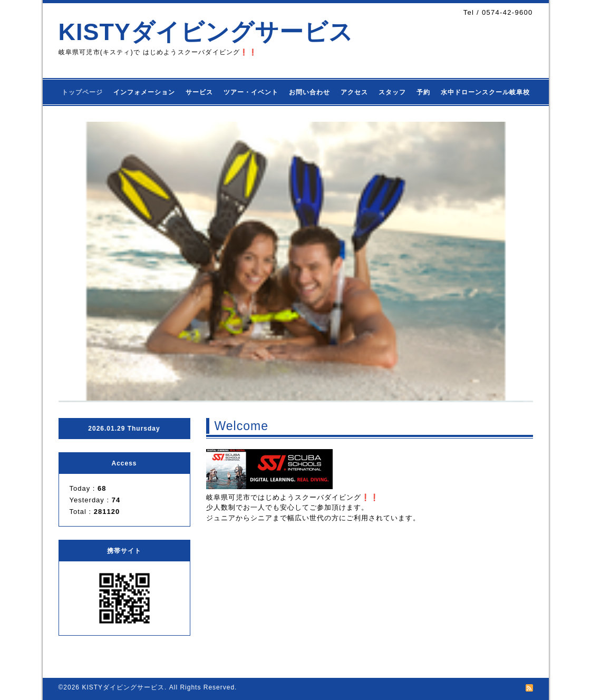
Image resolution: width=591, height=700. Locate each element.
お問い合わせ (309, 92)
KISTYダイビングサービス (206, 32)
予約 (423, 92)
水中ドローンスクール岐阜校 (485, 92)
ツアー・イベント (251, 92)
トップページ (82, 92)
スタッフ (392, 92)
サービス (199, 92)
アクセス (354, 92)
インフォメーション (144, 92)
